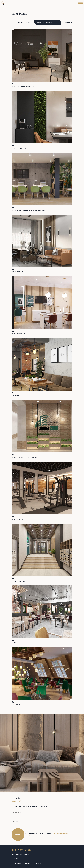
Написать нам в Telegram (20, 855)
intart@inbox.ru (17, 859)
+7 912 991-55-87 (21, 850)
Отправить (18, 835)
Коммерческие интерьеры (48, 22)
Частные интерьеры (22, 22)
